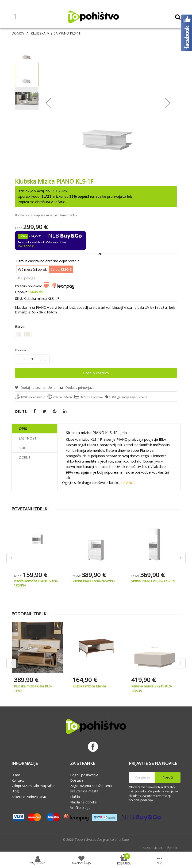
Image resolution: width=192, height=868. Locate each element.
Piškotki (171, 848)
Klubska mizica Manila (89, 686)
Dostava (77, 780)
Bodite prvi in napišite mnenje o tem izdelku (46, 215)
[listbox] (96, 335)
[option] (19, 334)
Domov (18, 33)
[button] (27, 50)
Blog (15, 791)
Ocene (25, 457)
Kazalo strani (152, 848)
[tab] (35, 429)
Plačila (75, 797)
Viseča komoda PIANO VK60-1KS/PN (36, 583)
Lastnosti (28, 438)
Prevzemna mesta (84, 791)
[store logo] (93, 17)
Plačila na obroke (83, 802)
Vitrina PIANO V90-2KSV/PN (94, 581)
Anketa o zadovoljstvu (29, 797)
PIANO (128, 483)
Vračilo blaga (80, 807)
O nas (16, 775)
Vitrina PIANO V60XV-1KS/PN (153, 581)
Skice (24, 448)
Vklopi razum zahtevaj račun (33, 786)
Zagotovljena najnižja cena (91, 786)
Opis (23, 428)
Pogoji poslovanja (84, 775)
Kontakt (18, 780)
